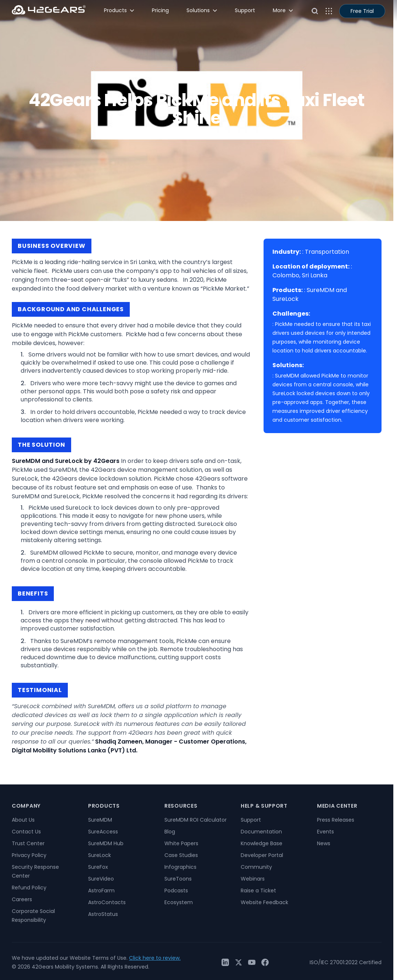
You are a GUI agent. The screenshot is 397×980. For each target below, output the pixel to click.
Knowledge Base (262, 843)
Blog (170, 832)
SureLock (100, 855)
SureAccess (103, 832)
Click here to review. (155, 958)
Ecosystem (179, 902)
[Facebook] (265, 962)
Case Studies (181, 855)
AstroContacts (107, 902)
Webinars (253, 879)
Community (256, 867)
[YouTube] (252, 962)
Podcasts (176, 891)
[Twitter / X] (238, 962)
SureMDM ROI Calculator (196, 820)
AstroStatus (103, 914)
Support (251, 820)
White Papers (181, 843)
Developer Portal (262, 855)
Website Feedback (264, 902)
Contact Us (26, 832)
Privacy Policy (29, 855)
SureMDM (100, 820)
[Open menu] (329, 11)
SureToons (178, 879)
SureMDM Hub (106, 843)
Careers (22, 899)
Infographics (180, 867)
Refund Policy (29, 888)
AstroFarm (101, 891)
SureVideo (101, 879)
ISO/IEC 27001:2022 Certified (346, 962)
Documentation (261, 832)
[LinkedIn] (225, 962)
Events (325, 832)
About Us (23, 820)
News (324, 843)
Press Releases (336, 820)
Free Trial (362, 11)
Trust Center (28, 843)
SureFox (98, 867)
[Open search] (315, 11)
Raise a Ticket (258, 891)
